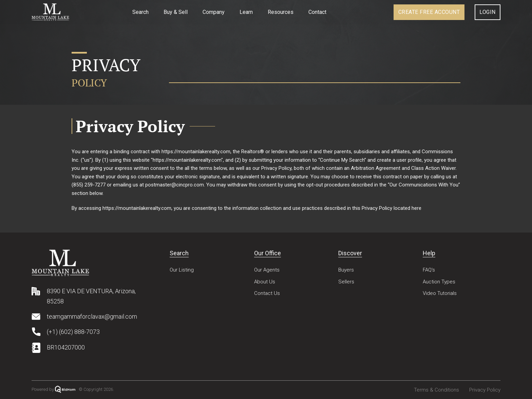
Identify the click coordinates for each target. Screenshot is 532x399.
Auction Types (439, 282)
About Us (265, 282)
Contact (317, 12)
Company (214, 12)
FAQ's (429, 270)
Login (488, 12)
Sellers (346, 282)
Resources (281, 12)
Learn (246, 12)
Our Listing (182, 270)
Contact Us (267, 293)
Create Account (429, 12)
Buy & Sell (176, 12)
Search (140, 12)
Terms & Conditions (436, 390)
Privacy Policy (485, 390)
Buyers (346, 270)
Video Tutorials (440, 293)
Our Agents (267, 270)
